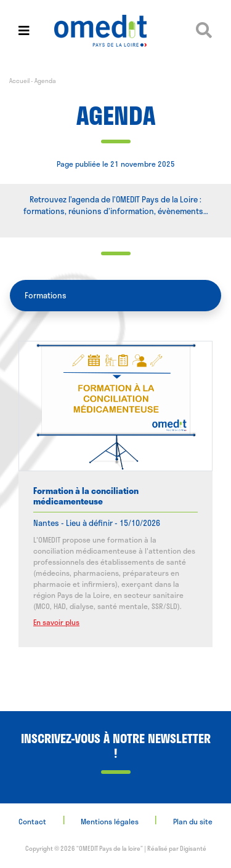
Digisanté (193, 848)
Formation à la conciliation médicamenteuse (86, 496)
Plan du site (193, 821)
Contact (32, 821)
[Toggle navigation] (24, 30)
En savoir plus (56, 622)
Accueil (19, 81)
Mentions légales (110, 821)
